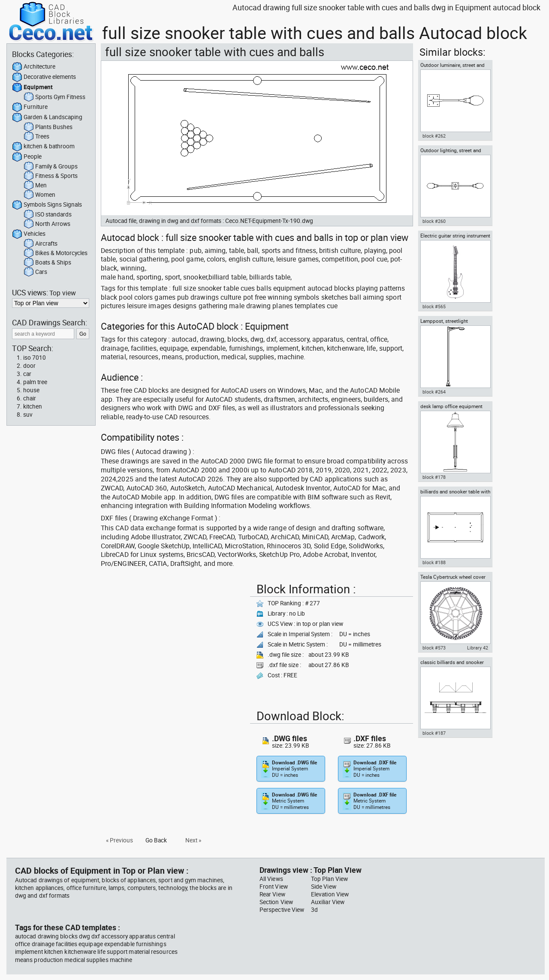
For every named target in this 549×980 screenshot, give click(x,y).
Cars (35, 272)
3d (314, 910)
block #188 (434, 562)
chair (30, 398)
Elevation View (330, 894)
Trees (36, 137)
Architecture (34, 67)
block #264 (434, 392)
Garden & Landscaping (47, 117)
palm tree (35, 382)
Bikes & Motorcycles (56, 253)
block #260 (434, 221)
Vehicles (29, 234)
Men (35, 186)
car (27, 374)
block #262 (434, 136)
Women (39, 195)
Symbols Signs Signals (47, 205)
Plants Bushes (48, 127)
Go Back (156, 840)
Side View (324, 887)
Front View (274, 887)
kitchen (33, 406)
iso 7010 (35, 358)
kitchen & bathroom (43, 147)
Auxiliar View (328, 902)
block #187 (434, 733)
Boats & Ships (47, 263)
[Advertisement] (173, 640)
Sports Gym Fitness (54, 97)
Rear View (272, 894)
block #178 (434, 477)
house (31, 390)
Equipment (32, 87)
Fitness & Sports (51, 176)
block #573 (434, 648)
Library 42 (478, 648)
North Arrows (47, 224)
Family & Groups (51, 167)
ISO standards (48, 215)
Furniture (30, 107)
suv (28, 415)
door (29, 366)
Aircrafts (41, 244)
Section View (276, 902)
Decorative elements (44, 77)
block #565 (434, 307)
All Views (271, 879)
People (27, 157)
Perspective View (282, 910)
